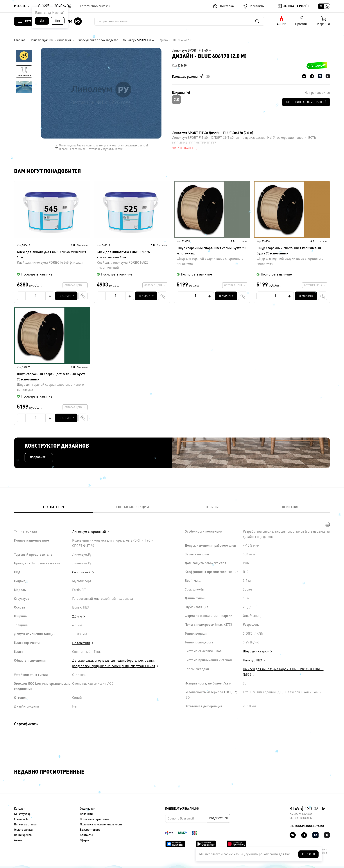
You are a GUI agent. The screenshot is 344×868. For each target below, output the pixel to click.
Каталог (31, 21)
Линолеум (64, 40)
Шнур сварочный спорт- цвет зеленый (52, 382)
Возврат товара (90, 830)
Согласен (308, 854)
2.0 (176, 100)
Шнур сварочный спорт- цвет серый (212, 256)
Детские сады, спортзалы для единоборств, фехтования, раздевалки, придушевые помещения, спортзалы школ (114, 663)
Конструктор (22, 814)
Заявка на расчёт (296, 6)
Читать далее (183, 148)
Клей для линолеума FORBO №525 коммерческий (132, 260)
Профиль (302, 24)
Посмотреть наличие (37, 274)
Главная (20, 40)
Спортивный (81, 572)
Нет (57, 21)
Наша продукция (41, 40)
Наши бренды (23, 835)
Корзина (324, 24)
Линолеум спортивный (89, 532)
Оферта (85, 840)
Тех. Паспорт (54, 507)
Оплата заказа (23, 830)
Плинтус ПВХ (252, 660)
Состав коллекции (133, 507)
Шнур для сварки (256, 651)
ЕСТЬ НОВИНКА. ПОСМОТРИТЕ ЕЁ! (306, 102)
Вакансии (86, 814)
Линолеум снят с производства (97, 40)
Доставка (227, 6)
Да (42, 21)
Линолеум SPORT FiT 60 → (192, 50)
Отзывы (211, 507)
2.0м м (77, 616)
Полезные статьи (25, 824)
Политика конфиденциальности (101, 824)
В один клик (78, 296)
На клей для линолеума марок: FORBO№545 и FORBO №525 (283, 672)
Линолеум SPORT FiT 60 (139, 40)
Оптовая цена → (75, 285)
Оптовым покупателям (95, 819)
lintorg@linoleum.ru (95, 6)
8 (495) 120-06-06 (55, 6)
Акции (281, 24)
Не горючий (81, 643)
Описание (291, 507)
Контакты (257, 6)
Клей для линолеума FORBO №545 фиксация (52, 258)
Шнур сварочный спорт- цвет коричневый (292, 256)
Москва (20, 6)
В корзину (67, 296)
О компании (88, 809)
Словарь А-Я (22, 819)
